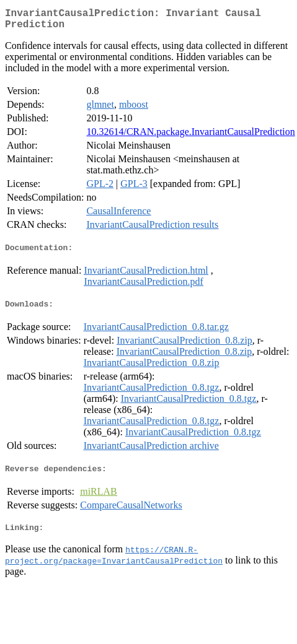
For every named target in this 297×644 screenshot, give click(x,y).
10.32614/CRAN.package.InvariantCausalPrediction (190, 137)
